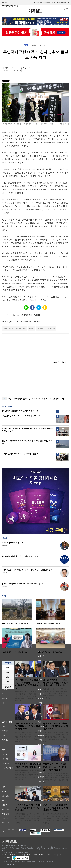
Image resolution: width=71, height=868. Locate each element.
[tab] (8, 668)
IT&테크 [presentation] (8, 687)
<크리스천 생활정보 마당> (60, 362)
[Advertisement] (36, 381)
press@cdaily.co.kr (23, 68)
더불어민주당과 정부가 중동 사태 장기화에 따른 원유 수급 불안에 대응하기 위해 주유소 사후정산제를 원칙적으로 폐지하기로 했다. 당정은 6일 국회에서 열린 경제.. (28, 696)
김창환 (5, 573)
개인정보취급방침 (39, 855)
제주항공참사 (22, 328)
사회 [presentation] (8, 677)
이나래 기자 (13, 68)
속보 (5, 399)
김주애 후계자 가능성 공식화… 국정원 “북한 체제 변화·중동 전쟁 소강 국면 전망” (56, 683)
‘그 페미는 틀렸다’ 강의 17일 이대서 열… (15, 652)
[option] (19, 613)
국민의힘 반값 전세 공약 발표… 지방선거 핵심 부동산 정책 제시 (28, 808)
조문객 (32, 328)
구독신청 (60, 2)
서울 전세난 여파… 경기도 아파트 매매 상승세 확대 (22, 416)
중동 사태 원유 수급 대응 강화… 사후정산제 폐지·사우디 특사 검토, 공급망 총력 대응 (28, 684)
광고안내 (13, 855)
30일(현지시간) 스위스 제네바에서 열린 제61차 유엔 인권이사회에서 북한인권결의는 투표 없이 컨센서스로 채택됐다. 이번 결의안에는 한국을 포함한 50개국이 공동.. (56, 818)
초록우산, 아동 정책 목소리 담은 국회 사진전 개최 (21, 454)
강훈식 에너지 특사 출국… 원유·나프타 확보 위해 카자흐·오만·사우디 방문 (36, 399)
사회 (26, 45)
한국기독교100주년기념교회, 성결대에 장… (16, 624)
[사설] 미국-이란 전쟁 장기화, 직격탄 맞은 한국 (20, 411)
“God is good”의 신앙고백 (13, 543)
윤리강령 (7, 858)
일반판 (47, 2)
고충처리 (62, 855)
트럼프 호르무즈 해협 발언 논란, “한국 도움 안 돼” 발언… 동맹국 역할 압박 (55, 767)
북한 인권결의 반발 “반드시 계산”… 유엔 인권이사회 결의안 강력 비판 (55, 726)
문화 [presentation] (8, 682)
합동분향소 (42, 328)
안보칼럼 (5, 586)
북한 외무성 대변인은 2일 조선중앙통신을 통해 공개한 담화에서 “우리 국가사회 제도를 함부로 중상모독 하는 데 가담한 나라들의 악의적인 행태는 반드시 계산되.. (56, 737)
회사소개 (5, 855)
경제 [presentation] (8, 672)
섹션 (5, 2)
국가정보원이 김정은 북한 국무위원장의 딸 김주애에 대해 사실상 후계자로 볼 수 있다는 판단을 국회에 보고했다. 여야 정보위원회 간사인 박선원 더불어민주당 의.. (56, 693)
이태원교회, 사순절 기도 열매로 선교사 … (48, 624)
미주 (54, 2)
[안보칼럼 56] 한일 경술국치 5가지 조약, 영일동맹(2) (22, 584)
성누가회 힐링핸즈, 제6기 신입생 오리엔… (49, 652)
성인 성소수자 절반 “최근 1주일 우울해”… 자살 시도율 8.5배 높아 (27, 570)
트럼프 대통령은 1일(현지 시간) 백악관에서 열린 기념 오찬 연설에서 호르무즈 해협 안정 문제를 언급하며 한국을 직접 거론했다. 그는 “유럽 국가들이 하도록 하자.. (56, 778)
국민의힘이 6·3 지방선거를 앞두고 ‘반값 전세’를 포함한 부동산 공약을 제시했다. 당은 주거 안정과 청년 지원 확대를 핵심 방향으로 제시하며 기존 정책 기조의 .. (28, 818)
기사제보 (28, 855)
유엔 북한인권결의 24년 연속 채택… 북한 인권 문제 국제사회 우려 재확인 (55, 808)
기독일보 (52, 328)
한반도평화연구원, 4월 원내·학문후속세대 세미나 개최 (28, 766)
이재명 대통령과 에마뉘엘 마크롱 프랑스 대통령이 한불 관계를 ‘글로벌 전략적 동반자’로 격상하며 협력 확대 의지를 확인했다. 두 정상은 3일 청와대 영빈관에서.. (28, 737)
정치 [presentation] (8, 668)
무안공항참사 (9, 328)
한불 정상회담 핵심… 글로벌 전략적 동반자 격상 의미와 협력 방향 (28, 726)
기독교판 (39, 2)
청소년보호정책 (52, 855)
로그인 (66, 2)
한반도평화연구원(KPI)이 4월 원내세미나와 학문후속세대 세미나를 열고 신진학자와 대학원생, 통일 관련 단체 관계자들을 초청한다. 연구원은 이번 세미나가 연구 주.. (28, 775)
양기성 (5, 545)
